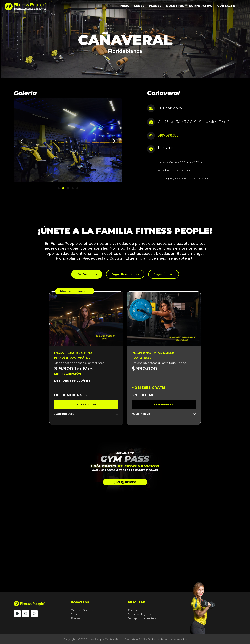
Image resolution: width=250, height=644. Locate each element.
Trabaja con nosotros (142, 618)
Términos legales (139, 614)
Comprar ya (86, 405)
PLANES (155, 6)
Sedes (75, 614)
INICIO (125, 6)
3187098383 (168, 135)
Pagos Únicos (164, 274)
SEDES (139, 6)
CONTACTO (226, 6)
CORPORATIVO (201, 6)
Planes (75, 618)
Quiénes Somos (82, 610)
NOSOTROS (175, 6)
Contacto (134, 610)
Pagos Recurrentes (125, 274)
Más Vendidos (87, 274)
